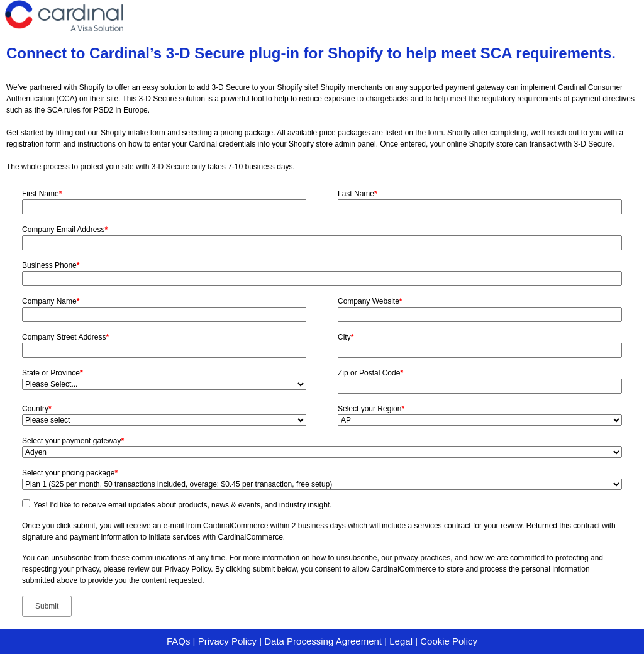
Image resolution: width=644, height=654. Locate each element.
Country (37, 409)
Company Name (51, 301)
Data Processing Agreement (323, 641)
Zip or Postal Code (370, 373)
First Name (42, 194)
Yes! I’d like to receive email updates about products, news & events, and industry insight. (183, 505)
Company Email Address (65, 230)
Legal (401, 641)
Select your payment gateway (73, 441)
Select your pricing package (70, 473)
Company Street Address (65, 337)
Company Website (370, 301)
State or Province (53, 373)
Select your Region (371, 409)
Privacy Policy (227, 641)
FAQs (179, 641)
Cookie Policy (449, 641)
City (346, 337)
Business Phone (51, 265)
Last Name (358, 194)
